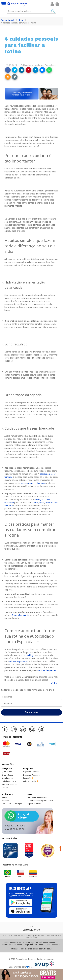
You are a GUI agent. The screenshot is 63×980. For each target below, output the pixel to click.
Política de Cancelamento (12, 945)
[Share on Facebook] (8, 70)
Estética (5, 788)
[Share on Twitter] (15, 70)
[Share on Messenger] (42, 70)
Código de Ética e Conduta (34, 945)
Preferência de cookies (32, 943)
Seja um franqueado (10, 785)
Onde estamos (7, 775)
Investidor (6, 801)
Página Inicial (8, 20)
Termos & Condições (50, 943)
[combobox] (31, 11)
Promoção (27, 778)
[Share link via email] (8, 77)
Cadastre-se (32, 712)
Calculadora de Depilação (12, 804)
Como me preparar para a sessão (40, 801)
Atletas (4, 797)
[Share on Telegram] (35, 70)
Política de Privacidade (12, 943)
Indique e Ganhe (30, 781)
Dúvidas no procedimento (38, 797)
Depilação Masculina (31, 775)
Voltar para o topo (32, 928)
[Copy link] (15, 77)
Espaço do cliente (34, 804)
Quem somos (7, 772)
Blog (21, 20)
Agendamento (7, 778)
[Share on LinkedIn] (22, 70)
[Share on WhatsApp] (49, 70)
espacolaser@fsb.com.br (43, 949)
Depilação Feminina (31, 772)
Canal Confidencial (53, 945)
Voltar (55, 683)
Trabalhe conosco (9, 781)
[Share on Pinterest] (28, 70)
